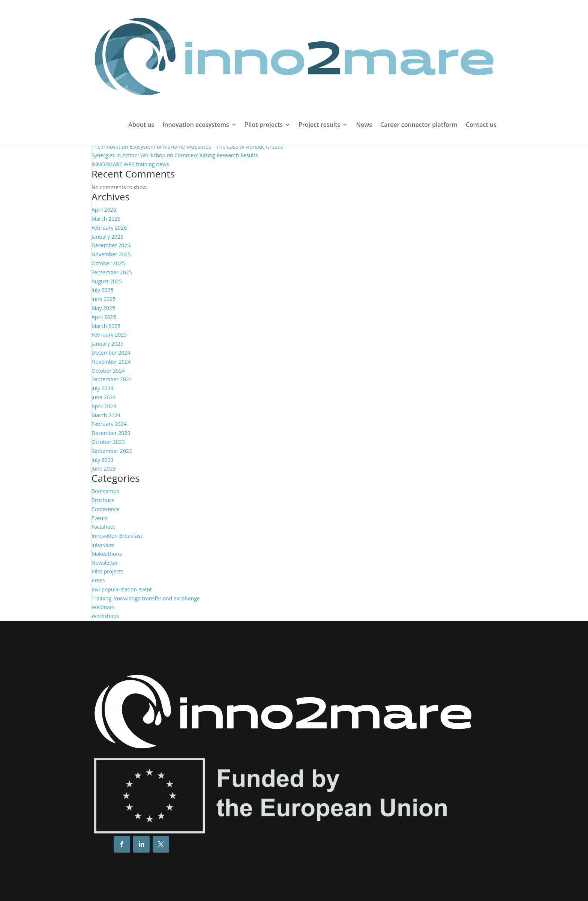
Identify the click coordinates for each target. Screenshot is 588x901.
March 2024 (106, 415)
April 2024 (104, 406)
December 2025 (111, 245)
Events (100, 518)
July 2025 (103, 290)
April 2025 (104, 317)
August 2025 (107, 281)
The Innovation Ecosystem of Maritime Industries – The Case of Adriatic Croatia (187, 147)
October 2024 (108, 371)
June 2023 (103, 469)
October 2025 (108, 263)
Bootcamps (105, 491)
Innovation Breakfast (117, 536)
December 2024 (111, 353)
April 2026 (104, 210)
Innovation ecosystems (196, 125)
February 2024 (109, 424)
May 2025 (103, 308)
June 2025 (103, 299)
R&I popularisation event (122, 589)
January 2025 (107, 344)
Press (98, 580)
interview (103, 545)
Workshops (105, 616)
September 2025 (112, 272)
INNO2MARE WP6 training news (130, 164)
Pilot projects (264, 125)
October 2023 (108, 442)
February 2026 (109, 228)
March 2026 (106, 219)
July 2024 (103, 388)
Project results (319, 125)
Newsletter (105, 563)
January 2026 (107, 237)
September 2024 (112, 379)
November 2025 (111, 254)
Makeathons (107, 554)
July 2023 (103, 460)
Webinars (103, 607)
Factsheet (103, 527)
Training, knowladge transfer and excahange (146, 598)
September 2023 (112, 451)
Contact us (481, 125)
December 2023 (111, 433)
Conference (106, 509)
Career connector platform (419, 125)
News (364, 125)
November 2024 (111, 362)
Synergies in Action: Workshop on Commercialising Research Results (175, 155)
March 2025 (106, 326)
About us (141, 125)
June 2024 (103, 397)
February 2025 (109, 335)
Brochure (103, 500)
